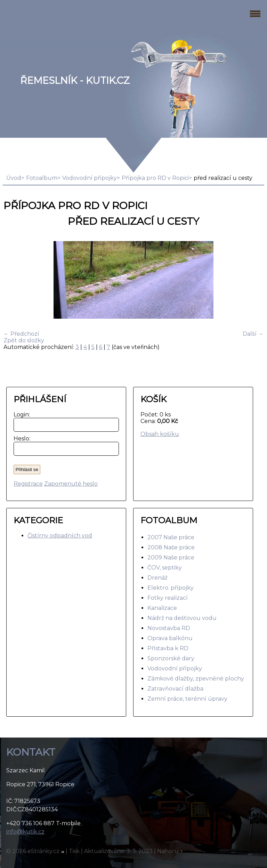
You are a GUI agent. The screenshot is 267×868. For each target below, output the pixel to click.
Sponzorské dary (171, 658)
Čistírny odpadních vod (60, 536)
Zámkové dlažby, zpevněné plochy (196, 679)
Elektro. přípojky (171, 588)
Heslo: (20, 439)
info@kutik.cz (25, 832)
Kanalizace (162, 608)
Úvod (14, 178)
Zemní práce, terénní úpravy (187, 699)
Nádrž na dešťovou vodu (182, 618)
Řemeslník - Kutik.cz (75, 81)
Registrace (28, 484)
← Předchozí (21, 334)
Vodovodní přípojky (90, 178)
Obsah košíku (160, 434)
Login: (20, 415)
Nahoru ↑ (170, 851)
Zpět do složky (24, 340)
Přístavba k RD (168, 648)
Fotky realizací (168, 598)
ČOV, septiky (165, 568)
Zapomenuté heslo (71, 484)
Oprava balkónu (170, 638)
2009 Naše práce (171, 558)
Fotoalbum (42, 178)
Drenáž (157, 578)
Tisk (74, 851)
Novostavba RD (169, 628)
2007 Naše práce (171, 537)
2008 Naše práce (171, 547)
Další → (253, 334)
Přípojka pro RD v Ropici (155, 178)
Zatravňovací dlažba (175, 689)
